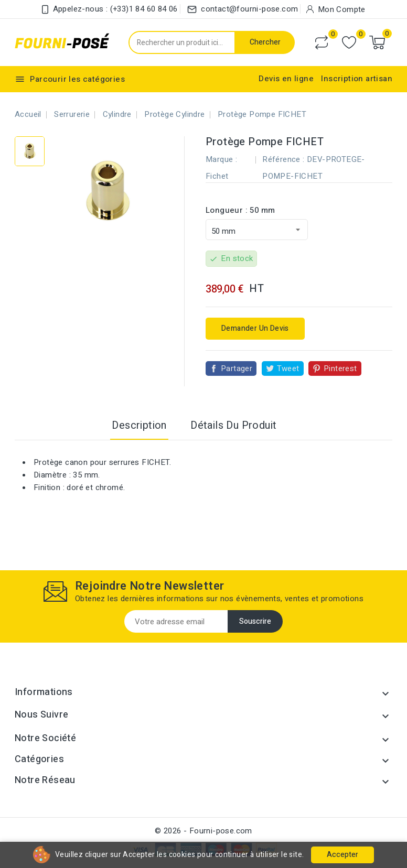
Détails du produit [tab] (233, 425)
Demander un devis (255, 328)
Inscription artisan (357, 79)
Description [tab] (139, 425)
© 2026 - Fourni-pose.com (203, 831)
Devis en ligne (286, 79)
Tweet (288, 368)
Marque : (221, 159)
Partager (237, 368)
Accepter (342, 855)
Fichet (217, 176)
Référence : (283, 159)
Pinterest (340, 368)
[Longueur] (257, 230)
